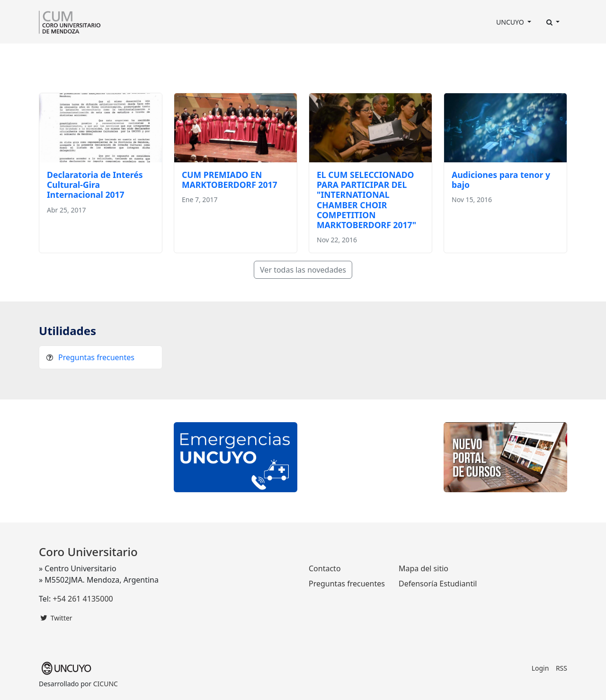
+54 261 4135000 (83, 599)
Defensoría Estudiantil (438, 584)
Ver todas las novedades (303, 270)
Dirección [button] (98, 57)
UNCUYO (511, 22)
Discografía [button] (315, 57)
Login (540, 668)
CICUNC (106, 684)
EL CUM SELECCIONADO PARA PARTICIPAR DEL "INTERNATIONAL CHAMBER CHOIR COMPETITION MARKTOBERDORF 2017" (366, 200)
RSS (561, 668)
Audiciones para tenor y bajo (501, 180)
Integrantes (148, 57)
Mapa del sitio (423, 568)
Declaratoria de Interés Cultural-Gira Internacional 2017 (95, 185)
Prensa (275, 57)
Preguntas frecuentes (96, 357)
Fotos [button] (357, 57)
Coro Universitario (88, 552)
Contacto (397, 57)
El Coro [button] (55, 57)
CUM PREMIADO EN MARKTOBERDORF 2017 (230, 180)
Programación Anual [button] (213, 57)
